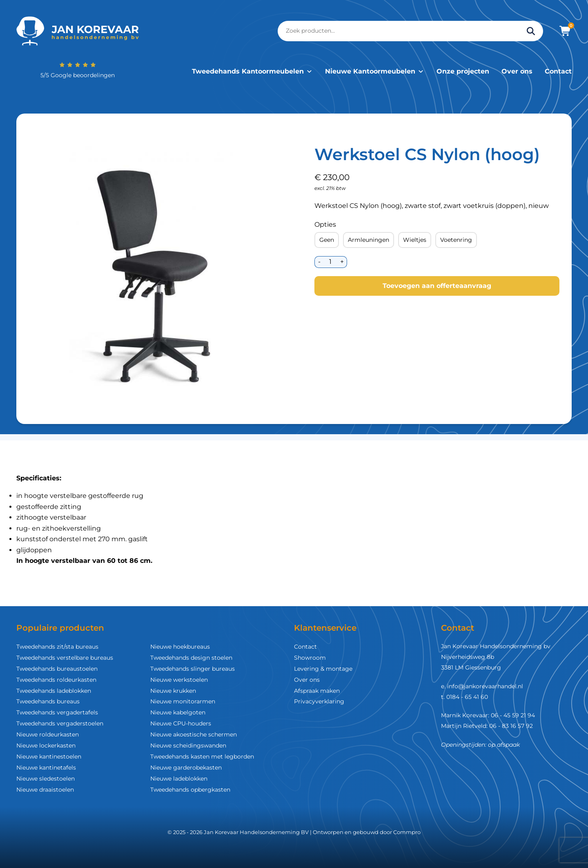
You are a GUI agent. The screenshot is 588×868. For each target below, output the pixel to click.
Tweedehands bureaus (48, 701)
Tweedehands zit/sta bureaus (57, 647)
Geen (327, 240)
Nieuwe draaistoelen (45, 790)
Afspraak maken (317, 691)
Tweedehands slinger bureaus (193, 669)
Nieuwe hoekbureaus (180, 647)
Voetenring (456, 240)
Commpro (407, 832)
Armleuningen (369, 240)
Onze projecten (463, 71)
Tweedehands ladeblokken (54, 691)
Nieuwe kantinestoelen (49, 756)
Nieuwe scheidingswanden (188, 745)
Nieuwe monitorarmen (183, 701)
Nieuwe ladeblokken (179, 779)
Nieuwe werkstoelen (179, 680)
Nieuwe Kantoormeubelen (375, 71)
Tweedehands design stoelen (191, 658)
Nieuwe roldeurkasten (48, 734)
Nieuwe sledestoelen (46, 779)
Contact (558, 71)
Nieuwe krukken (173, 691)
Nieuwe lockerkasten (46, 745)
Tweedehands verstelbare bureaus (65, 658)
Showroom (310, 658)
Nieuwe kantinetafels (46, 768)
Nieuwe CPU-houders (181, 723)
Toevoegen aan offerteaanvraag (437, 286)
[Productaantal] (330, 262)
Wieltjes (415, 240)
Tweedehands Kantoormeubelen (252, 71)
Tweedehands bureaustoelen (57, 669)
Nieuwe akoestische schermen (194, 734)
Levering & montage (323, 669)
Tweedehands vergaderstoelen (60, 723)
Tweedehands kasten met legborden (202, 756)
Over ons (517, 71)
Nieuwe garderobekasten (186, 768)
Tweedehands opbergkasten (190, 790)
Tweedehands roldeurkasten (56, 680)
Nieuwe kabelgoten (178, 712)
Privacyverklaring (319, 701)
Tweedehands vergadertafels (57, 712)
